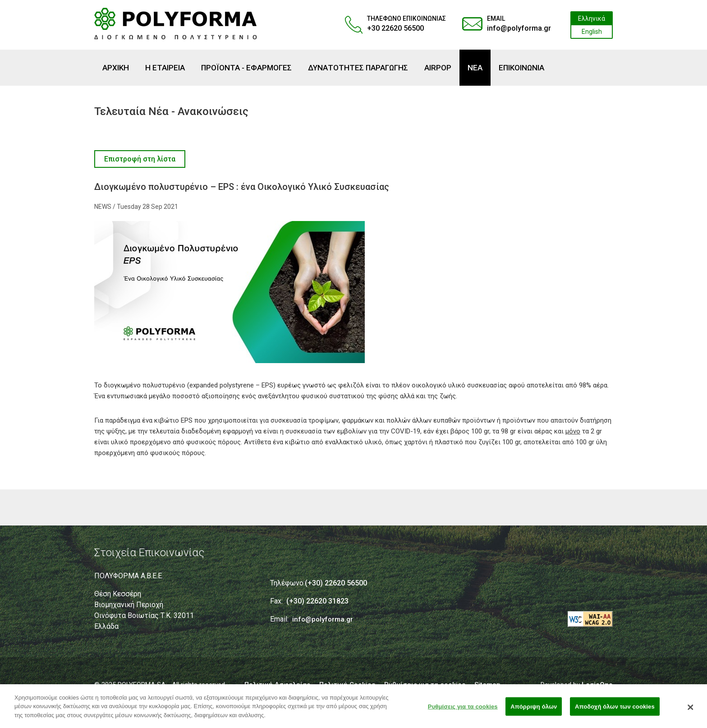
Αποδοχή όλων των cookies (615, 709)
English (592, 32)
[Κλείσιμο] (691, 710)
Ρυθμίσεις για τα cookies (463, 709)
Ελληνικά (592, 18)
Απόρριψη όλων (534, 709)
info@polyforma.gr (519, 28)
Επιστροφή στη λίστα (140, 159)
